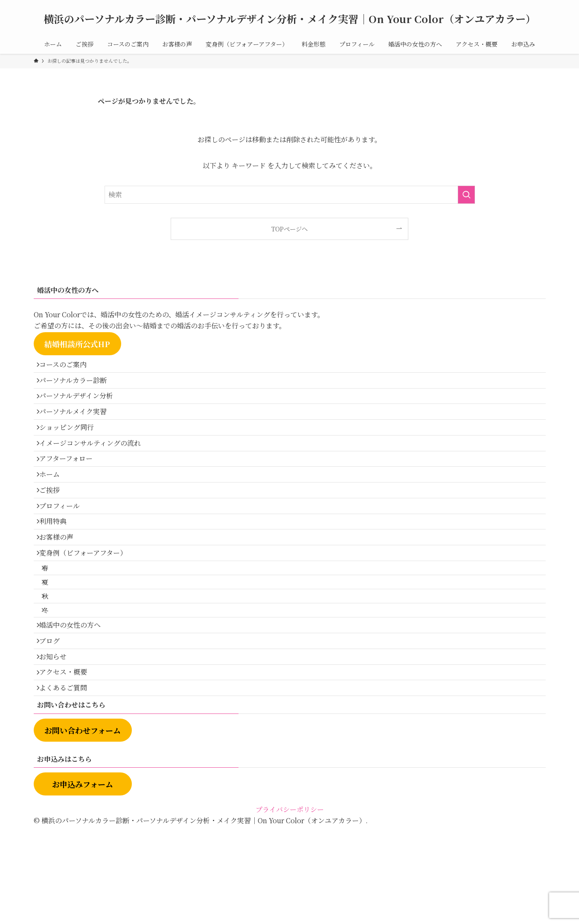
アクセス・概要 (68, 764)
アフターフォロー (71, 488)
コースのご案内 (68, 367)
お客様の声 (61, 589)
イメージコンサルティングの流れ (95, 468)
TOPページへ (289, 229)
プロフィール (64, 549)
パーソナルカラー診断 (78, 387)
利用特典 (58, 569)
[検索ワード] (290, 195)
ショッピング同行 (71, 448)
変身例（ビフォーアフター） (88, 610)
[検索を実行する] (466, 195)
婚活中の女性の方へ (75, 703)
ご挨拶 (54, 528)
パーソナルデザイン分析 (81, 407)
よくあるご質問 (68, 784)
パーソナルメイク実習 (78, 427)
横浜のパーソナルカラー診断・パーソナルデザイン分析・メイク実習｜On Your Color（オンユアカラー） (290, 19)
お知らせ (58, 743)
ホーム (54, 508)
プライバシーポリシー (290, 908)
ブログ (54, 723)
